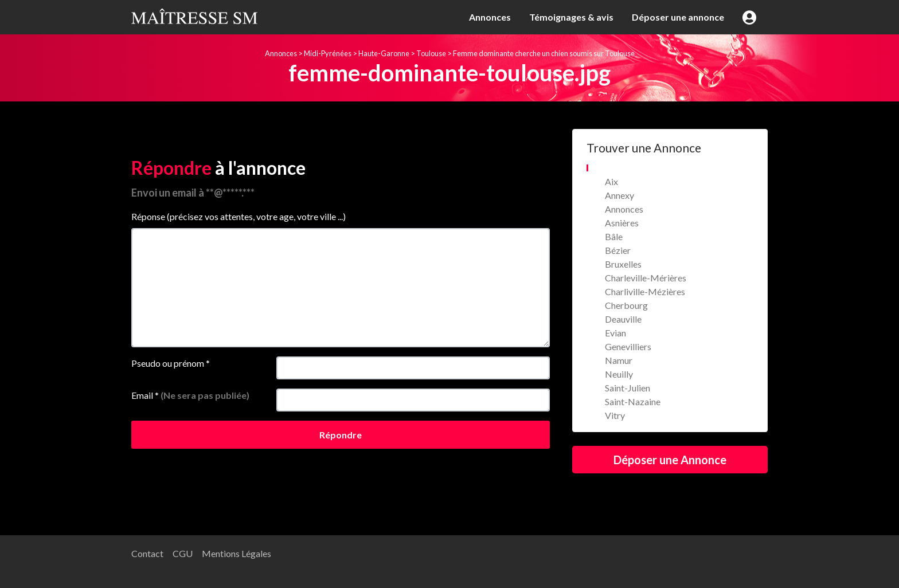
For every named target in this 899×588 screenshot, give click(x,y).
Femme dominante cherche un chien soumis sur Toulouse (544, 53)
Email (190, 395)
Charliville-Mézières (645, 291)
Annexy (619, 195)
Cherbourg (626, 305)
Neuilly (619, 374)
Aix (611, 181)
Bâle (614, 236)
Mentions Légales (237, 553)
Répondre (341, 435)
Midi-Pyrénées (328, 53)
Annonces (490, 17)
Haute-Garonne (384, 53)
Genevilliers (628, 346)
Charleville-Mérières (646, 278)
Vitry (615, 415)
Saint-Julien (628, 388)
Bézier (618, 250)
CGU (183, 553)
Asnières (622, 223)
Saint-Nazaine (633, 401)
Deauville (623, 319)
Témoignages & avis (571, 17)
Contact (147, 553)
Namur (619, 360)
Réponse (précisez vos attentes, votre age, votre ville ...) (239, 216)
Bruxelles (623, 264)
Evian (615, 333)
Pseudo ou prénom (171, 363)
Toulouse (431, 53)
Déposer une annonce (678, 17)
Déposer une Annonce (670, 460)
